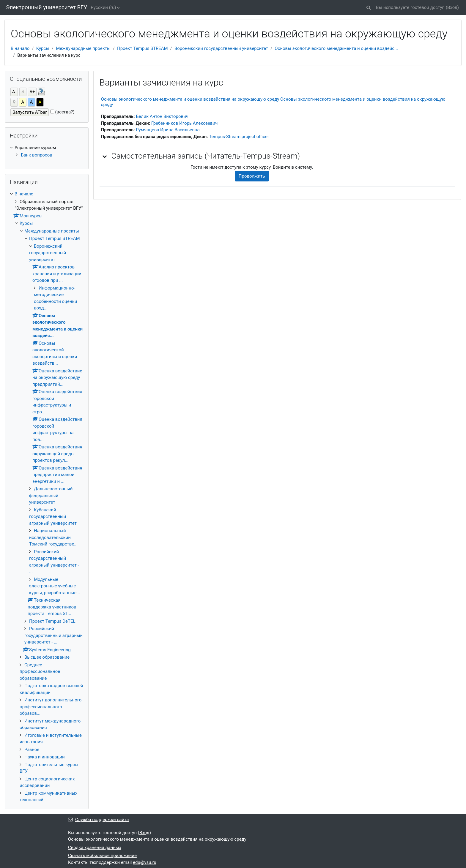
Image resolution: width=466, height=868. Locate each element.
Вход (452, 7)
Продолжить (252, 176)
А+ (32, 92)
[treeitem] (47, 151)
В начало (20, 48)
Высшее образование (47, 657)
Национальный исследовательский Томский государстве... (53, 537)
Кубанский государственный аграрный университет (53, 517)
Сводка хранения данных (95, 848)
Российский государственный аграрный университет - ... (53, 635)
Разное (32, 750)
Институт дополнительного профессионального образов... (51, 707)
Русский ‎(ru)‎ (103, 7)
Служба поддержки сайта (98, 820)
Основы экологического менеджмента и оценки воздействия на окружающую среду (157, 839)
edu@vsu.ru (145, 862)
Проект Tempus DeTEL (52, 621)
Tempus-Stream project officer (239, 137)
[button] (369, 7)
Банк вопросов (37, 155)
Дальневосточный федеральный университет (51, 495)
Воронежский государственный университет (221, 48)
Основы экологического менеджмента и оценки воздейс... (336, 48)
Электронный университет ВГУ (47, 7)
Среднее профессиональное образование (40, 672)
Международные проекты (83, 48)
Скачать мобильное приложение (102, 856)
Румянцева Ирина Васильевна (168, 130)
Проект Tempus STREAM (143, 48)
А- (14, 92)
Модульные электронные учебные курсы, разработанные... (55, 586)
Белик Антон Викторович (162, 116)
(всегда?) (65, 112)
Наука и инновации (45, 757)
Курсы (43, 48)
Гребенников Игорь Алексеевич (185, 123)
